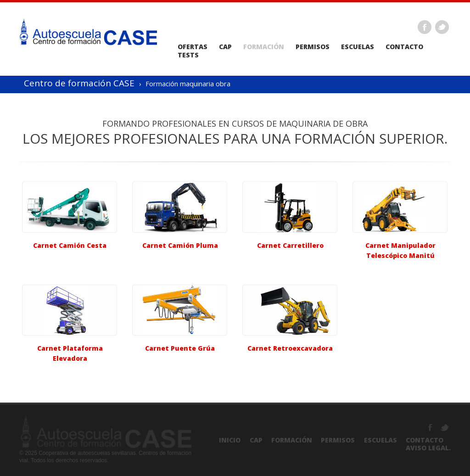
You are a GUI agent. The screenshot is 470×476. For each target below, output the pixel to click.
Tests (188, 55)
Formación (264, 47)
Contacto (404, 47)
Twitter (442, 27)
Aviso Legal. (428, 448)
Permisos (313, 47)
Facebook (425, 27)
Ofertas (193, 47)
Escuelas (358, 47)
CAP (225, 47)
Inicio (230, 440)
